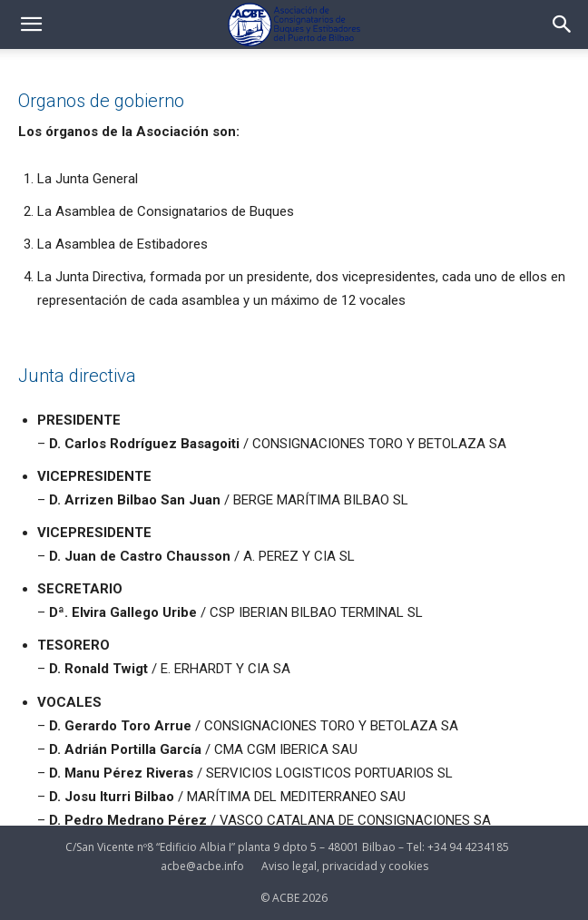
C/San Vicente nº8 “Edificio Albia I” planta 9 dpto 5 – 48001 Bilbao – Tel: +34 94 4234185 (287, 847)
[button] (31, 24)
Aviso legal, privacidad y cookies (345, 866)
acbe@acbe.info (202, 866)
